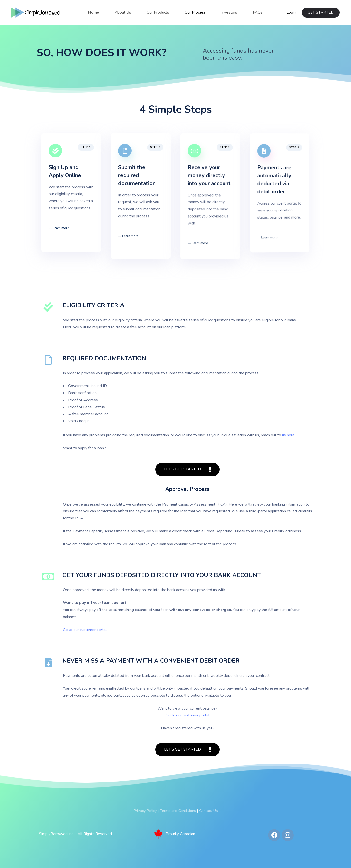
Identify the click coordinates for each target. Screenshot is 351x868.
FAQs (258, 12)
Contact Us (209, 811)
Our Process (195, 12)
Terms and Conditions (178, 811)
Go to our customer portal (188, 715)
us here (288, 435)
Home (93, 12)
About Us (123, 12)
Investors (229, 12)
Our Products (158, 12)
